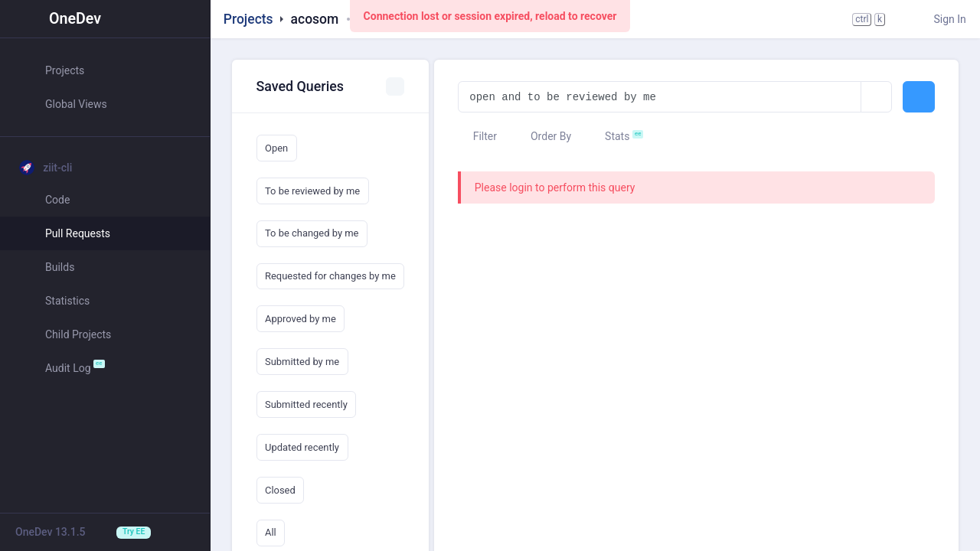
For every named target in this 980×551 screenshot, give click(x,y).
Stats (610, 136)
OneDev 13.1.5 (51, 532)
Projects (248, 19)
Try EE (134, 531)
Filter (477, 136)
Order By (544, 136)
